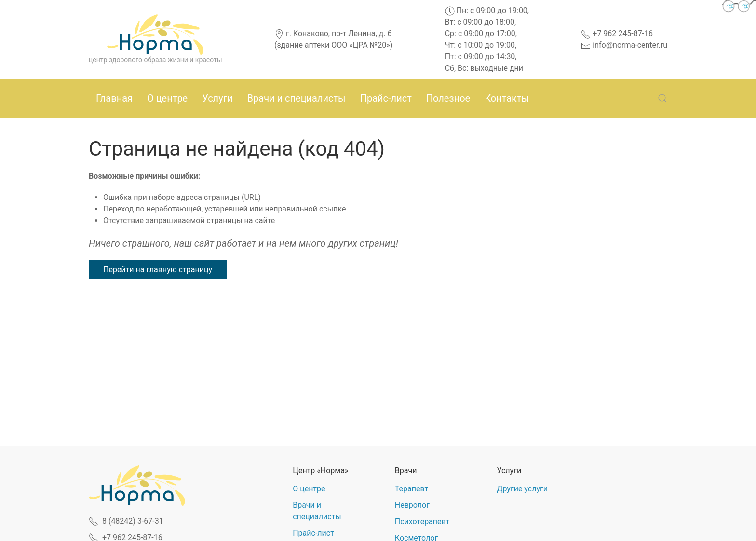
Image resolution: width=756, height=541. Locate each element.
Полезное (448, 98)
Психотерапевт (422, 521)
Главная (114, 98)
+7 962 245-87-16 (617, 33)
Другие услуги (522, 489)
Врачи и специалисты (297, 98)
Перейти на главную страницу (158, 270)
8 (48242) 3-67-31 (126, 521)
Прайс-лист (386, 98)
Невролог (412, 505)
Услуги (217, 98)
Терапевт (412, 489)
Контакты (507, 98)
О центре (167, 98)
